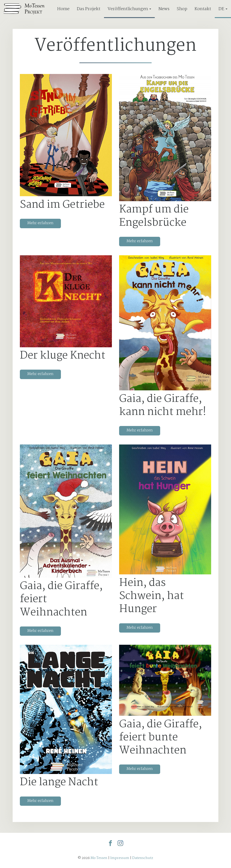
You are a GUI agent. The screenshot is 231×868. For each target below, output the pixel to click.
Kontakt (203, 9)
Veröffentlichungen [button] (129, 9)
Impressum (120, 858)
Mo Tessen (99, 858)
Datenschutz (143, 858)
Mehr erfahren (40, 223)
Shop (182, 9)
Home (63, 9)
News (164, 9)
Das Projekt (89, 9)
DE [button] (223, 9)
